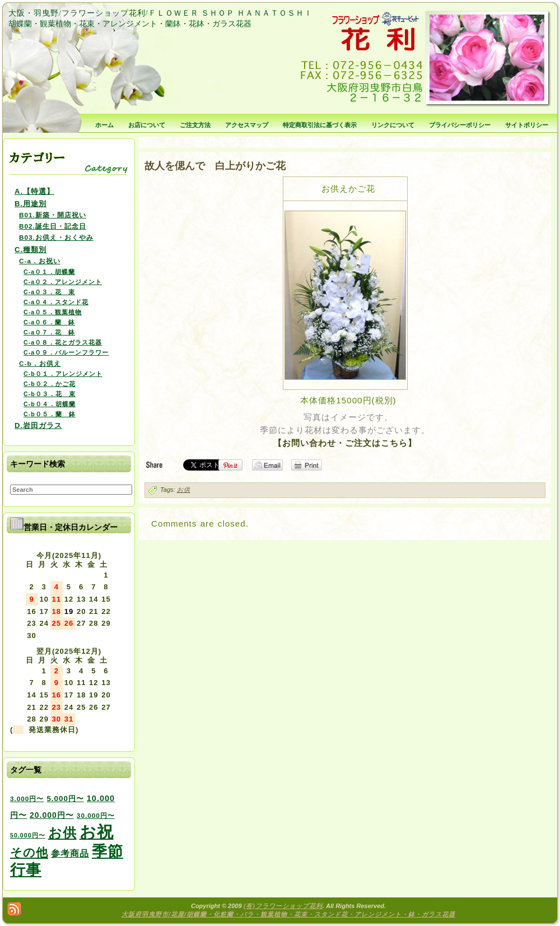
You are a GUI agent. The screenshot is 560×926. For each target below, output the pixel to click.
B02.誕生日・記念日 (53, 226)
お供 (184, 490)
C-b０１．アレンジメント (63, 374)
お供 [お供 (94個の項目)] (62, 833)
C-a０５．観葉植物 (53, 312)
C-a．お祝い (40, 261)
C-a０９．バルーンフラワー (66, 352)
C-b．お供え (40, 363)
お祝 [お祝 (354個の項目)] (97, 832)
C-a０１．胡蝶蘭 (49, 272)
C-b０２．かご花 (50, 384)
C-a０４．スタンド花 (56, 302)
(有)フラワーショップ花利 (283, 906)
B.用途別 (31, 204)
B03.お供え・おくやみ (56, 237)
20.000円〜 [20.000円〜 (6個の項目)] (52, 815)
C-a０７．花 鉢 (49, 332)
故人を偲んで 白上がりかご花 (215, 166)
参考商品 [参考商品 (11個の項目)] (70, 853)
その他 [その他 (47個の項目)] (29, 853)
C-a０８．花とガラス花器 (63, 342)
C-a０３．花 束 (49, 292)
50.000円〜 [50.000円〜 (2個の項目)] (28, 835)
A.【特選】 (34, 191)
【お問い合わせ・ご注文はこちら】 (345, 443)
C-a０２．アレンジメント (63, 282)
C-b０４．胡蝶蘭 (50, 404)
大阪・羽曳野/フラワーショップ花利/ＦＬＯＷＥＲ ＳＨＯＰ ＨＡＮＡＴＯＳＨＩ (160, 13)
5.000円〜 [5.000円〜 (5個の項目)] (65, 799)
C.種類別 (31, 250)
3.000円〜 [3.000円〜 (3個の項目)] (27, 799)
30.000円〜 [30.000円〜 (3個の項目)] (96, 815)
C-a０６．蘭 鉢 (49, 322)
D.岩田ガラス (38, 425)
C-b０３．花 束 (50, 394)
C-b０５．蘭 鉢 (50, 414)
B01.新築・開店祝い (53, 215)
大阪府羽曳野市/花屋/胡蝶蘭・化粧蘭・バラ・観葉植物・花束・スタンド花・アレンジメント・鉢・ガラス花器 (288, 914)
